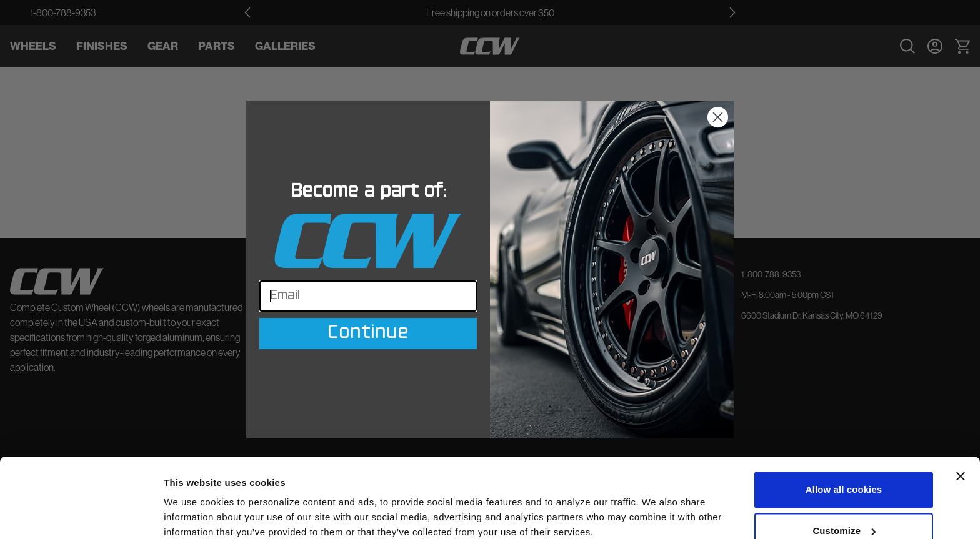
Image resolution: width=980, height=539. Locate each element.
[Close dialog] (718, 117)
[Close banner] (961, 424)
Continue (368, 334)
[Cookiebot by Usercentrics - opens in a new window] (81, 515)
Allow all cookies (844, 438)
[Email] (368, 296)
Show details (193, 514)
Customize (844, 478)
